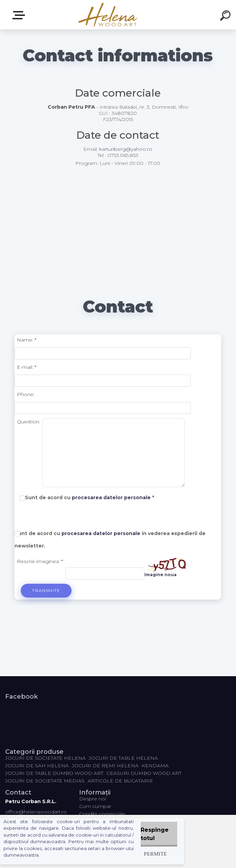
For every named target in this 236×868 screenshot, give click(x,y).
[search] (226, 17)
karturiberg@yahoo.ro (126, 149)
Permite (156, 854)
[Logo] (108, 15)
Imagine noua (161, 575)
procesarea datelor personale (111, 497)
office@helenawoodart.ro (36, 812)
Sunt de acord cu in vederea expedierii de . (110, 540)
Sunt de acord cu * (89, 497)
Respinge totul (155, 834)
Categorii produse (20, 15)
